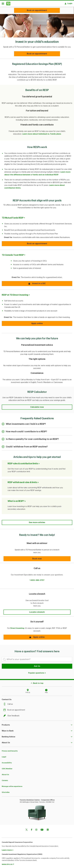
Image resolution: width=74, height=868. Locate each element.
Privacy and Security (10, 750)
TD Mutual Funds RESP (13, 217)
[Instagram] (36, 829)
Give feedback (12, 715)
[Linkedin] (48, 829)
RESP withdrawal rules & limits (22, 481)
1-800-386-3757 (37, 579)
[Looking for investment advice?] (37, 10)
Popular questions (37, 672)
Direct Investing (17, 627)
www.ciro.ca (7, 863)
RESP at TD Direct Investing (15, 294)
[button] (37, 242)
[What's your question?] (37, 658)
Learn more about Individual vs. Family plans (42, 133)
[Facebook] (31, 829)
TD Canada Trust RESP (13, 254)
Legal (4, 756)
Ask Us (37, 665)
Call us (9, 703)
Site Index (6, 791)
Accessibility (7, 762)
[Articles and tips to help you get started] (37, 521)
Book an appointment (15, 709)
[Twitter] (27, 829)
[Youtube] (42, 829)
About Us (5, 773)
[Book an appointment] (37, 53)
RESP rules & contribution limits (23, 462)
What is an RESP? (16, 500)
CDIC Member (7, 767)
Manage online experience (12, 785)
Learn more (7, 849)
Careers (5, 779)
